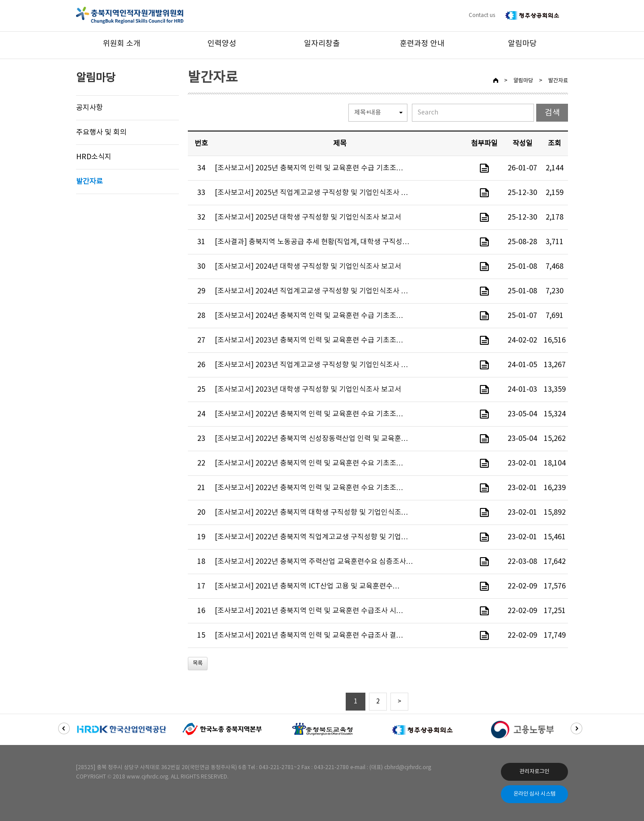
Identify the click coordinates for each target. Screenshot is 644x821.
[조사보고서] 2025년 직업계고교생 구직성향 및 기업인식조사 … (311, 193)
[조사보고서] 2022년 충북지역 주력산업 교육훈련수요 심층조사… (314, 562)
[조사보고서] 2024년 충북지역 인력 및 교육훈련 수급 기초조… (309, 316)
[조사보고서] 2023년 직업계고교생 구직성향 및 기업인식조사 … (311, 365)
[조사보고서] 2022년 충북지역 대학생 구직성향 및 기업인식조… (311, 512)
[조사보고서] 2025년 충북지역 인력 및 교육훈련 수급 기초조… (309, 168)
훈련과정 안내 (422, 44)
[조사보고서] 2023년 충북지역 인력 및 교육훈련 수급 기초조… (309, 340)
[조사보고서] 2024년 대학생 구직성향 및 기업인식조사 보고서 (308, 267)
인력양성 (222, 44)
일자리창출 (322, 44)
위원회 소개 (122, 44)
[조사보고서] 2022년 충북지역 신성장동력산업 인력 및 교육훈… (311, 439)
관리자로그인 (534, 772)
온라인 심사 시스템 (534, 794)
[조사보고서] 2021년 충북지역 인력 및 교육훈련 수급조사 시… (309, 611)
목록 (198, 663)
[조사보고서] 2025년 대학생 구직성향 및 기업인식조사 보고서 (308, 217)
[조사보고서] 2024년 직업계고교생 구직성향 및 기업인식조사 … (311, 291)
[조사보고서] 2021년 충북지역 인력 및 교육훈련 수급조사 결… (309, 635)
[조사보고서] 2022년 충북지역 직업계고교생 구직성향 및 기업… (311, 537)
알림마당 (522, 44)
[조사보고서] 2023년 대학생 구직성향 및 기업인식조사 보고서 (308, 389)
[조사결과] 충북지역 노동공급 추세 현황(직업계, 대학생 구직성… (312, 242)
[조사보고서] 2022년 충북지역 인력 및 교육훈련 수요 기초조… (309, 414)
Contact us (482, 15)
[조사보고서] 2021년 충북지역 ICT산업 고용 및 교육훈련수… (307, 586)
